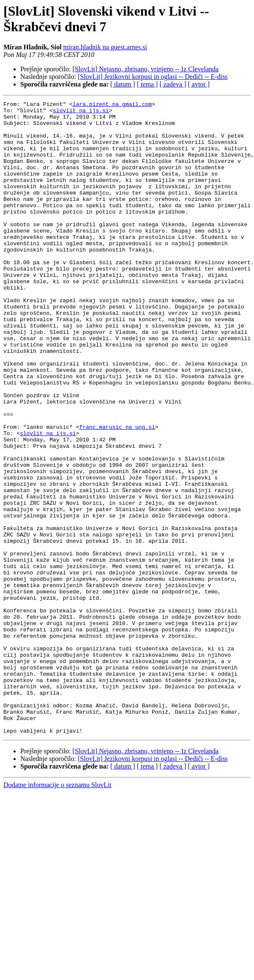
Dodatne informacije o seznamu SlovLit (57, 911)
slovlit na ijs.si (81, 113)
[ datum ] (123, 84)
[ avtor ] (199, 84)
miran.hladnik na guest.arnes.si (105, 47)
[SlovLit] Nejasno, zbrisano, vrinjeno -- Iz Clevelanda (146, 69)
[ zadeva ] (173, 84)
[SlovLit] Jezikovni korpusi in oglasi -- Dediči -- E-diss (153, 77)
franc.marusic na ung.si (117, 493)
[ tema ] (147, 84)
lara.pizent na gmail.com (112, 105)
